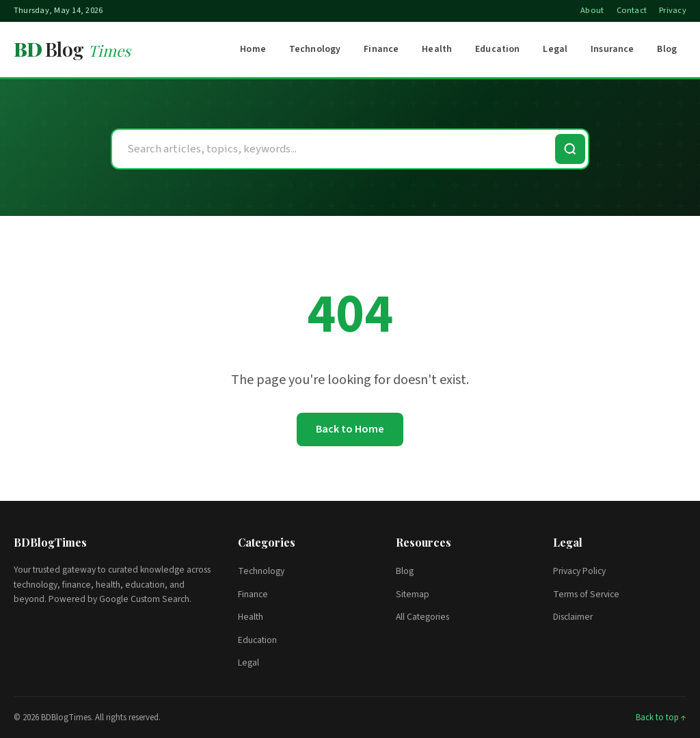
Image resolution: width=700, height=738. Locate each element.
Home (253, 49)
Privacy (673, 10)
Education (497, 49)
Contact (632, 10)
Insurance (612, 49)
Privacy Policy (579, 571)
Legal (555, 49)
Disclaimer (573, 617)
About (592, 10)
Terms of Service (586, 594)
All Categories (422, 617)
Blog (667, 49)
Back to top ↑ (661, 717)
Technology (315, 49)
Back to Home (350, 429)
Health (437, 49)
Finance (381, 49)
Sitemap (413, 594)
